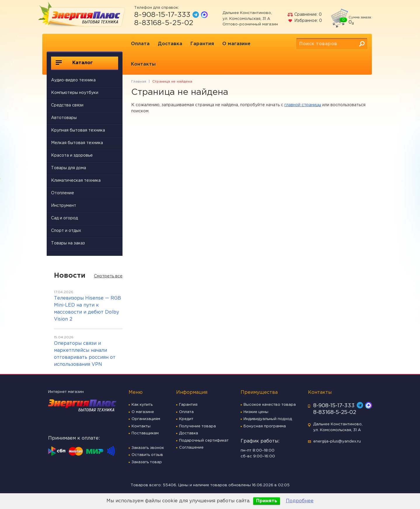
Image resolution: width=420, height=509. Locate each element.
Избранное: (305, 21)
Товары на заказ (68, 243)
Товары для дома (69, 168)
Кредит (186, 419)
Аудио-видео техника (73, 80)
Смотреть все (108, 276)
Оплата (140, 44)
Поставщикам (145, 433)
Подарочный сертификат (204, 441)
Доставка (170, 44)
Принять (267, 501)
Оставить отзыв (147, 455)
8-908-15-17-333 (162, 15)
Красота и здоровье (72, 155)
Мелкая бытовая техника (77, 143)
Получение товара (197, 426)
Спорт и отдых (66, 231)
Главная (139, 82)
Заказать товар (147, 462)
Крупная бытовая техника (78, 130)
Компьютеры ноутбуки (75, 93)
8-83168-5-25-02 (164, 23)
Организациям (146, 419)
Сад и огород (64, 218)
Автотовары (64, 118)
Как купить (142, 405)
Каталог (74, 63)
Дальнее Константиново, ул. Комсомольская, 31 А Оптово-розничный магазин (250, 19)
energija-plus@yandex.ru (337, 441)
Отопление (63, 193)
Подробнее (300, 501)
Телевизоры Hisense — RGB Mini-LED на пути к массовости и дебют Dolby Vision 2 (87, 309)
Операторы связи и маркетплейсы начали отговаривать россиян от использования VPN (85, 354)
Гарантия (202, 44)
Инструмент (64, 206)
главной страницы (303, 105)
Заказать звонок (148, 448)
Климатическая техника (76, 181)
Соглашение (191, 448)
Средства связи (67, 105)
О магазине (236, 44)
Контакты (143, 64)
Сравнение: (304, 15)
